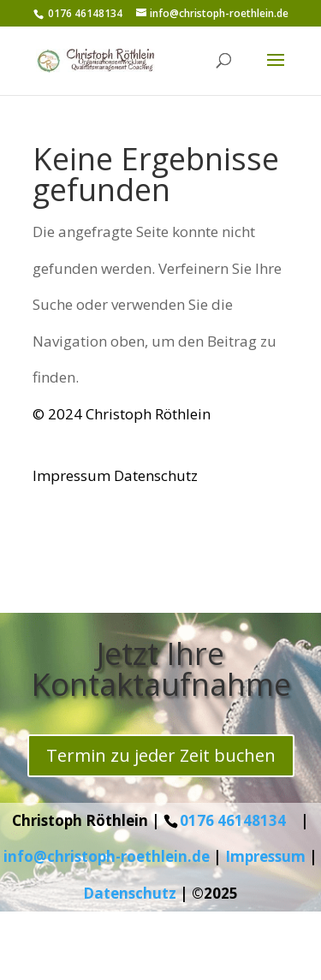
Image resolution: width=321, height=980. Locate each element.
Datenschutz (156, 475)
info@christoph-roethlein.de (107, 856)
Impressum (71, 475)
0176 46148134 (233, 820)
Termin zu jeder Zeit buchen (161, 755)
